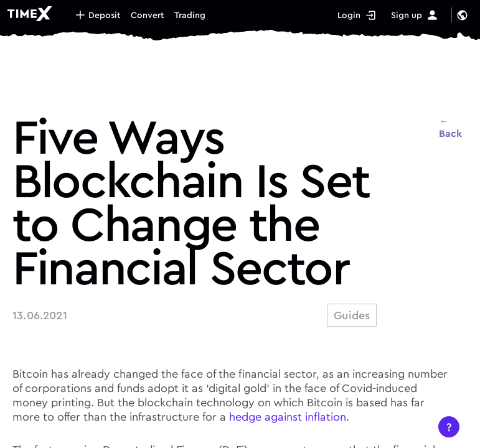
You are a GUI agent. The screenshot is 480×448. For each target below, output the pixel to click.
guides (352, 315)
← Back (450, 127)
